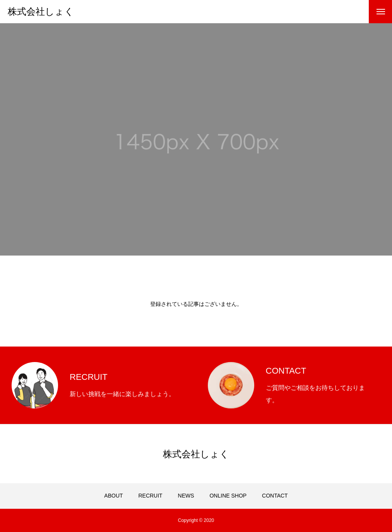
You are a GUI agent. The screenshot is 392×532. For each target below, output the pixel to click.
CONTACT (275, 496)
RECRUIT (150, 496)
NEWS (186, 496)
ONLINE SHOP (228, 496)
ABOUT (113, 496)
